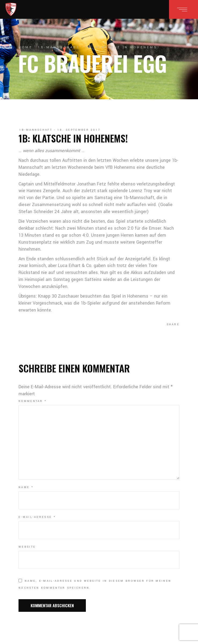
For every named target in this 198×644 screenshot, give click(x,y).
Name (26, 487)
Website (27, 547)
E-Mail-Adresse (37, 517)
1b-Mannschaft (59, 47)
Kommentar (33, 401)
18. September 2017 (79, 130)
